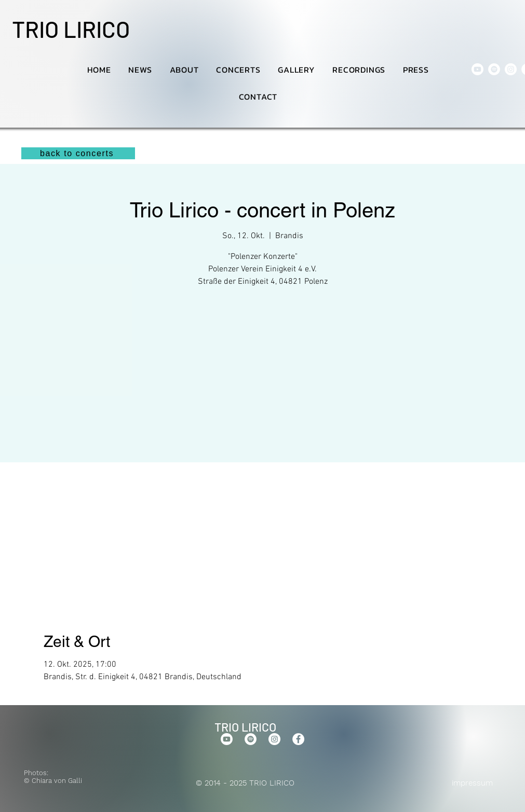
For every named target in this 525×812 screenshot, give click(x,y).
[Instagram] (511, 69)
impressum (472, 783)
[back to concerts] (78, 153)
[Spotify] (494, 69)
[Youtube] (477, 69)
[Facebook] (298, 739)
